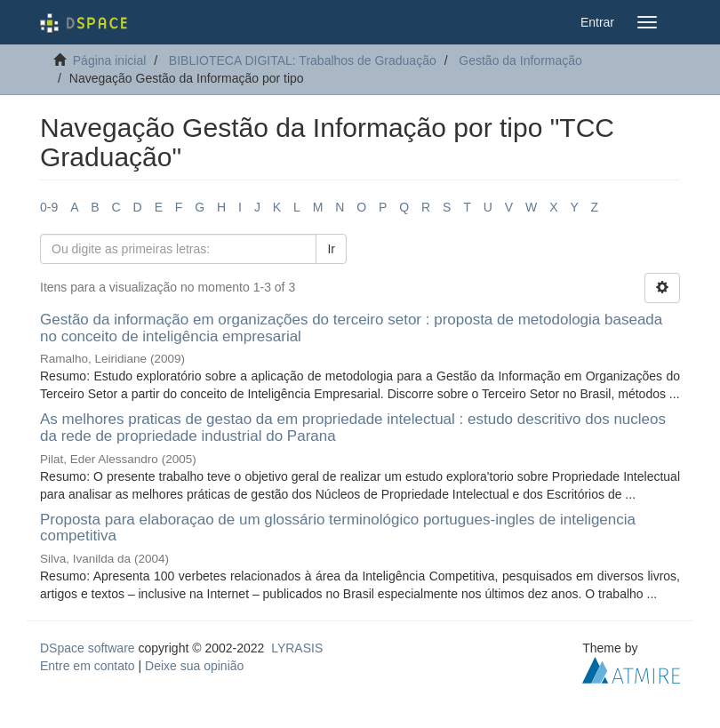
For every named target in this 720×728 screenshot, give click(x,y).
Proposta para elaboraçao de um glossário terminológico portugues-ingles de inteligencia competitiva (338, 528)
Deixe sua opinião (194, 666)
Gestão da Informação (520, 60)
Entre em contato (88, 666)
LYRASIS (297, 648)
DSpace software (88, 648)
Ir (331, 249)
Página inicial (110, 60)
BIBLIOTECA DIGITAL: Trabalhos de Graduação (303, 60)
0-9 (49, 207)
